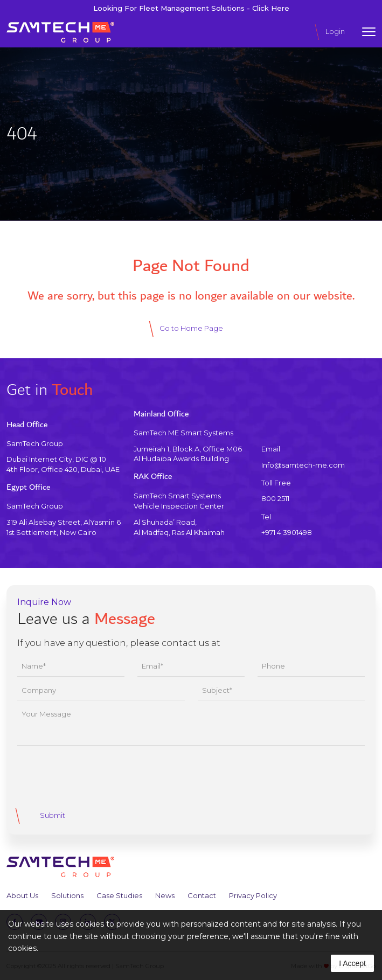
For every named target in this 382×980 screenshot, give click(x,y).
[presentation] (99, 775)
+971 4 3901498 (287, 532)
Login (335, 31)
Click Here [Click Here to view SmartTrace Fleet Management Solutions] (271, 8)
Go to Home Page (191, 328)
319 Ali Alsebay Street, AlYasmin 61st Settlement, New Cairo (64, 527)
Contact (202, 895)
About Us (22, 895)
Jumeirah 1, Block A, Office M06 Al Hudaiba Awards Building (188, 454)
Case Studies (119, 895)
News (165, 895)
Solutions (67, 895)
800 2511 (275, 498)
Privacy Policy (253, 895)
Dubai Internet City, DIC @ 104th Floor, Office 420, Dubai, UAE (63, 464)
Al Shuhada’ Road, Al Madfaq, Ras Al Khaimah (179, 527)
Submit (53, 815)
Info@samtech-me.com (303, 465)
